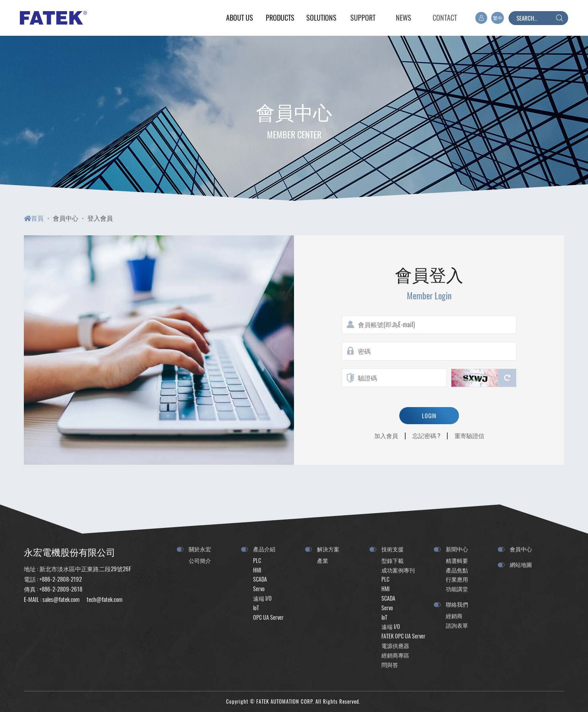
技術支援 (393, 549)
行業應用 (457, 579)
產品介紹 (264, 549)
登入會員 (100, 218)
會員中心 (66, 218)
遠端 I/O (262, 598)
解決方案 (328, 549)
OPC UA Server (268, 617)
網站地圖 (521, 564)
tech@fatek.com (104, 599)
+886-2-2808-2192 (61, 579)
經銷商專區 (395, 655)
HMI (257, 570)
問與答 (390, 664)
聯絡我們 (457, 604)
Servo (259, 589)
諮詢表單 (457, 625)
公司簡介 (200, 560)
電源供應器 (395, 645)
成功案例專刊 (398, 570)
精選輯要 (457, 560)
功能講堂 (457, 589)
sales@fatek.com (61, 599)
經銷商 (454, 616)
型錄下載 (393, 560)
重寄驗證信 (469, 435)
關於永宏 (200, 549)
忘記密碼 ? (426, 435)
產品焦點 (457, 570)
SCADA (260, 579)
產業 (323, 560)
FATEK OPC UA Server (403, 636)
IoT (256, 608)
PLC (257, 560)
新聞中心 (457, 549)
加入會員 (386, 435)
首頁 (34, 218)
